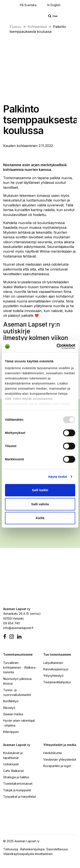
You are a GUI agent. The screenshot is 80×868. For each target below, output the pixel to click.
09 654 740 (12, 623)
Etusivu (15, 27)
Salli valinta (40, 504)
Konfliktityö (11, 701)
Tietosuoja (11, 849)
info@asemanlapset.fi (18, 628)
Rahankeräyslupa (33, 849)
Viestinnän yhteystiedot (60, 759)
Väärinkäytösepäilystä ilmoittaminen (28, 854)
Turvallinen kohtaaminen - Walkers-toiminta (20, 668)
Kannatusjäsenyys (56, 669)
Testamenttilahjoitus (57, 682)
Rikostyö (9, 708)
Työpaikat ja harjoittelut (20, 797)
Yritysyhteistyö (53, 676)
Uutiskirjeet (11, 764)
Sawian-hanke (13, 714)
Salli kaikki (40, 490)
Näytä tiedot (58, 477)
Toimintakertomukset (18, 784)
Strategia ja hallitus (16, 777)
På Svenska (28, 5)
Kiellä (40, 518)
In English (54, 5)
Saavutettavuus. (58, 849)
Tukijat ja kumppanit (17, 790)
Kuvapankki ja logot (57, 766)
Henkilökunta (52, 753)
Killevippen (11, 732)
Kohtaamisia (37, 27)
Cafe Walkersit (13, 771)
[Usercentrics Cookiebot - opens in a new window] (57, 346)
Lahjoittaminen (53, 663)
